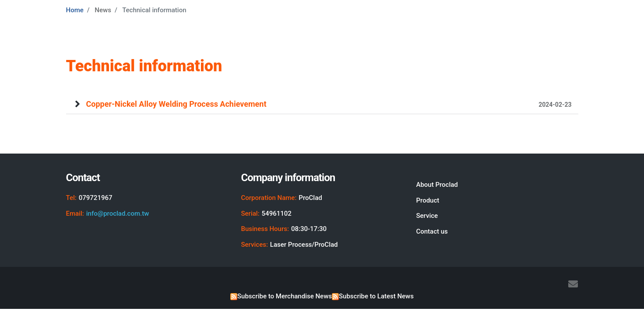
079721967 (96, 198)
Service (427, 216)
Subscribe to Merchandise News (285, 296)
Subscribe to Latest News (376, 296)
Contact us (432, 231)
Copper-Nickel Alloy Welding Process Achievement (329, 104)
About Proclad (437, 185)
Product (428, 200)
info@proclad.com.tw (118, 213)
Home (75, 10)
